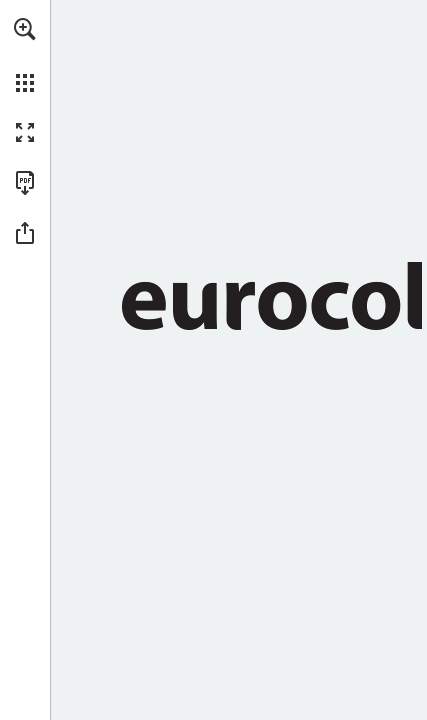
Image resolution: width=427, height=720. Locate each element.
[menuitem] (25, 55)
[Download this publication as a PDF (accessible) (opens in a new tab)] (25, 183)
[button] (25, 29)
